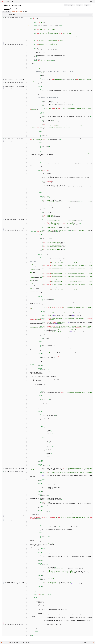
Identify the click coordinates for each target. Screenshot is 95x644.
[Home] (3, 2)
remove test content (9, 87)
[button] (24, 43)
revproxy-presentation (15, 5)
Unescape (89, 15)
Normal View (77, 15)
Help (12, 2)
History (83, 15)
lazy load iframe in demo (10, 516)
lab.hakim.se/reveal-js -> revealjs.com (13, 80)
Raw (71, 15)
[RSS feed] (65, 5)
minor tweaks (8, 43)
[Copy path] (29, 12)
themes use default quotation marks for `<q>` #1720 (16, 468)
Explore (7, 2)
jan (7, 5)
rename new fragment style (11, 229)
